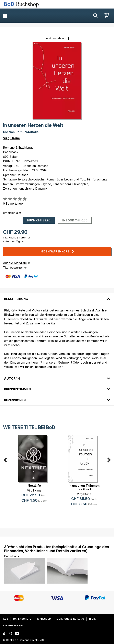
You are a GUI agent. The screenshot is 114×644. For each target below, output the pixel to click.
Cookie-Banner (13, 626)
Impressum (44, 619)
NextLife (34, 486)
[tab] (57, 296)
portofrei (24, 237)
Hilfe (92, 619)
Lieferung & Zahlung (70, 619)
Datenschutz (22, 619)
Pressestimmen (17, 389)
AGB (6, 619)
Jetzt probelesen (55, 38)
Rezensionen (15, 400)
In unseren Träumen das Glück (84, 487)
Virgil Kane (12, 138)
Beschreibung (16, 299)
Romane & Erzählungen (19, 148)
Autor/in (12, 378)
